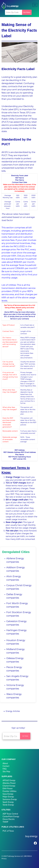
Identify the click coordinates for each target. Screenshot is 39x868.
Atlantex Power (9, 783)
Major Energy (8, 797)
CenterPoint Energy (11, 816)
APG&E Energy (9, 780)
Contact (6, 766)
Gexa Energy (8, 794)
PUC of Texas (8, 831)
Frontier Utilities (10, 791)
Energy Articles (13, 711)
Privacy (4, 859)
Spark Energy (8, 802)
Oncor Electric (9, 819)
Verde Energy (8, 805)
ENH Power (8, 788)
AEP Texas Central (10, 814)
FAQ (5, 769)
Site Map (6, 771)
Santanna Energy (10, 799)
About (5, 763)
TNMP (5, 822)
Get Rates (27, 12)
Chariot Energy (9, 786)
